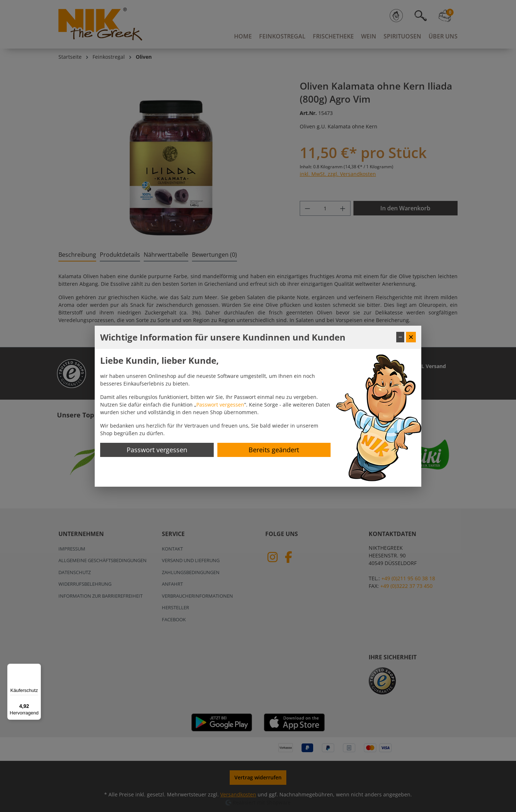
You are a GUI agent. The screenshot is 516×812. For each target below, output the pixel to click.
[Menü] (37, 668)
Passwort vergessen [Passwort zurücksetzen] (157, 450)
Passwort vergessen (220, 405)
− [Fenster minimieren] (400, 337)
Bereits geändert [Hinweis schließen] (274, 450)
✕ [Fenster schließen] (411, 337)
